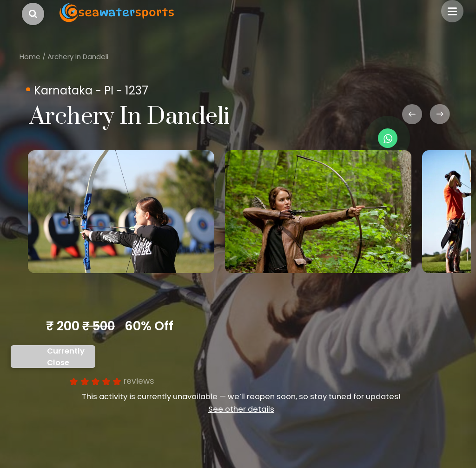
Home (30, 57)
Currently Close (66, 357)
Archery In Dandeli (78, 57)
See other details (241, 409)
